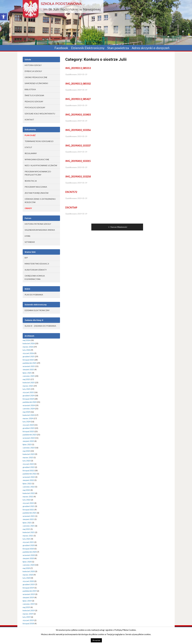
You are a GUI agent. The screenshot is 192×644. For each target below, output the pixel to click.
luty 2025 (27, 389)
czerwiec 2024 (29, 409)
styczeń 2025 (28, 392)
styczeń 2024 (28, 425)
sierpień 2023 (28, 441)
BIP (26, 258)
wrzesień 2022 (29, 477)
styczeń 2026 (28, 353)
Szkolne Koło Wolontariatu (40, 114)
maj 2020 (26, 568)
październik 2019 (30, 591)
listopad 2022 (28, 470)
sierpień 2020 (28, 558)
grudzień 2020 (29, 545)
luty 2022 (27, 500)
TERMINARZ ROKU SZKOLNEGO (39, 141)
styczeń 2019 (28, 620)
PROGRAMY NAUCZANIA (36, 187)
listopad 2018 (28, 623)
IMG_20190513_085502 (78, 84)
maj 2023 (26, 451)
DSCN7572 (71, 192)
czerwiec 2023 (29, 448)
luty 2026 (27, 350)
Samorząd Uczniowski (36, 83)
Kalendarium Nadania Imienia (40, 230)
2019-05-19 (82, 74)
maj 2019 (26, 607)
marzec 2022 (28, 497)
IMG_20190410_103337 (78, 146)
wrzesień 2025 (29, 366)
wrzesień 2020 (29, 555)
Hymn (27, 236)
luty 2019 (27, 617)
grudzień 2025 (29, 356)
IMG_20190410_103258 (78, 177)
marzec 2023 (28, 457)
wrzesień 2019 (29, 594)
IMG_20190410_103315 (78, 161)
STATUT (28, 147)
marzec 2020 (28, 575)
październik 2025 (30, 363)
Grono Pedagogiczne (36, 77)
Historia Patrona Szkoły (38, 224)
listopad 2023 (28, 431)
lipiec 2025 (27, 373)
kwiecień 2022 (29, 493)
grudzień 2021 (29, 506)
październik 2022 (30, 474)
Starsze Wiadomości (117, 227)
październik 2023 (30, 435)
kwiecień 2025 (29, 382)
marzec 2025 (28, 386)
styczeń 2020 (28, 581)
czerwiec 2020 (29, 565)
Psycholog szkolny (35, 107)
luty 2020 (27, 578)
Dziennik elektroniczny (37, 310)
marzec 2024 (28, 418)
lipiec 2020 (27, 562)
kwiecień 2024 (29, 415)
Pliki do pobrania (34, 295)
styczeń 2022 (28, 503)
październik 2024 (30, 402)
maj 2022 (26, 490)
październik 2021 (30, 513)
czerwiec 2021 (29, 526)
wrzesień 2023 (29, 438)
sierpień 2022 (28, 480)
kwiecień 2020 (29, 571)
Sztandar (30, 242)
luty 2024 (27, 422)
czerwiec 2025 (29, 376)
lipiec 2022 (27, 483)
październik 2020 (30, 552)
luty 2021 (27, 539)
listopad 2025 (28, 360)
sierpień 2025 (28, 369)
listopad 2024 (28, 399)
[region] (96, 22)
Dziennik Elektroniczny (88, 48)
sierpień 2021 (28, 519)
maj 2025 (26, 379)
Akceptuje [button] (96, 640)
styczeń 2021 (28, 542)
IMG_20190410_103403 (78, 115)
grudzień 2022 (29, 467)
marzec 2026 (28, 347)
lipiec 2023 (27, 444)
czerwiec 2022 (29, 487)
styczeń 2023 (28, 464)
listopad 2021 (28, 510)
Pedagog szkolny (34, 101)
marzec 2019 (28, 614)
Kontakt (29, 120)
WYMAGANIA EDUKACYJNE (37, 159)
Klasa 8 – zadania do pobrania (40, 326)
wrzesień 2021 (29, 516)
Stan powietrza (118, 48)
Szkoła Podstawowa (61, 4)
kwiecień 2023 (29, 454)
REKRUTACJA (31, 181)
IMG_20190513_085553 (78, 68)
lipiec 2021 (27, 523)
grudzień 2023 (29, 428)
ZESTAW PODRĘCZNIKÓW (37, 193)
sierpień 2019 (28, 597)
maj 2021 (26, 529)
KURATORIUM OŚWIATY (36, 270)
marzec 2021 (28, 536)
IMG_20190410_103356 (78, 130)
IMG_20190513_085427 (78, 99)
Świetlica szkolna (34, 95)
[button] (3, 17)
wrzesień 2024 (29, 405)
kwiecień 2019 (29, 610)
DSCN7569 (71, 207)
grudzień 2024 (29, 396)
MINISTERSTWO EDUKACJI (37, 264)
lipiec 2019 (27, 601)
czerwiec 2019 (29, 604)
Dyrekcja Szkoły (33, 71)
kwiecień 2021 (29, 532)
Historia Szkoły (33, 65)
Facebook (61, 48)
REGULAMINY (31, 153)
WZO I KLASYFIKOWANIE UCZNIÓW (41, 165)
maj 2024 (26, 412)
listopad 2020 (28, 549)
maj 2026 (26, 340)
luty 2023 (27, 461)
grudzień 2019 (29, 584)
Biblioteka (30, 89)
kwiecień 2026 (29, 343)
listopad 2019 (28, 588)
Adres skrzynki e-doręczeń (151, 48)
